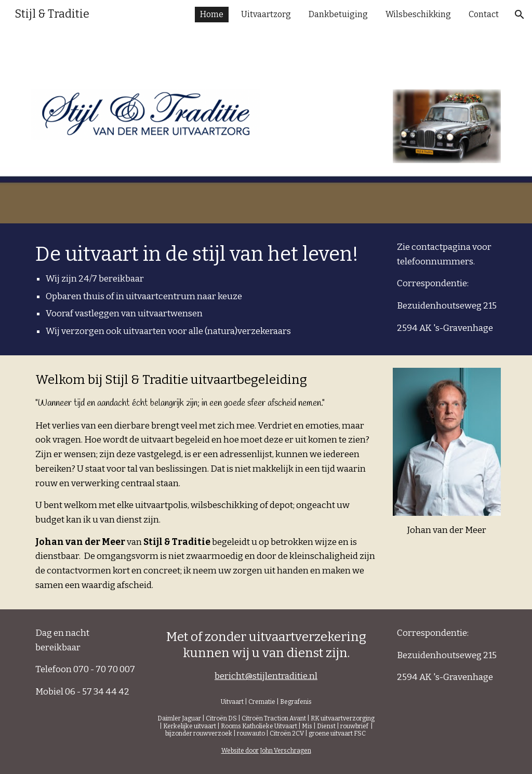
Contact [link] (484, 14)
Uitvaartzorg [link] (266, 14)
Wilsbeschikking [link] (418, 14)
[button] (520, 15)
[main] (206, 289)
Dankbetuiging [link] (338, 14)
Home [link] (212, 14)
